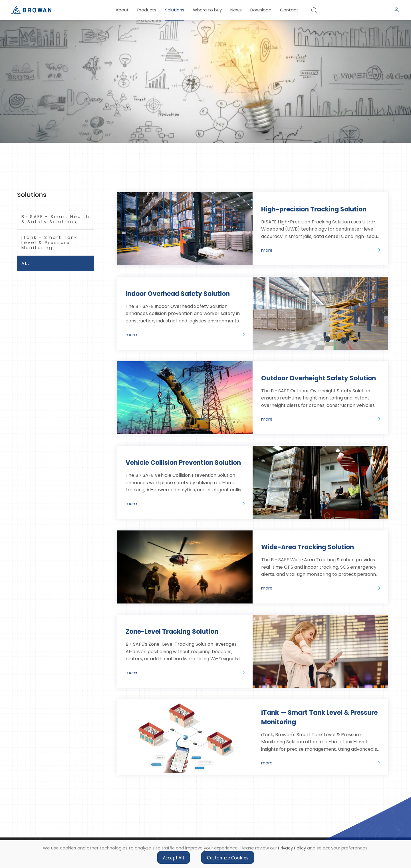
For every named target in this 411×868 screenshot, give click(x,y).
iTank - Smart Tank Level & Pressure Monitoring (50, 242)
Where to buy (207, 10)
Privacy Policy (292, 848)
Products (147, 10)
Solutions (175, 10)
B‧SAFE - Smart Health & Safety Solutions (56, 219)
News (236, 10)
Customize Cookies (228, 857)
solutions (215, 179)
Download (261, 10)
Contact (289, 10)
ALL (26, 263)
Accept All (174, 857)
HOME (192, 179)
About (122, 10)
